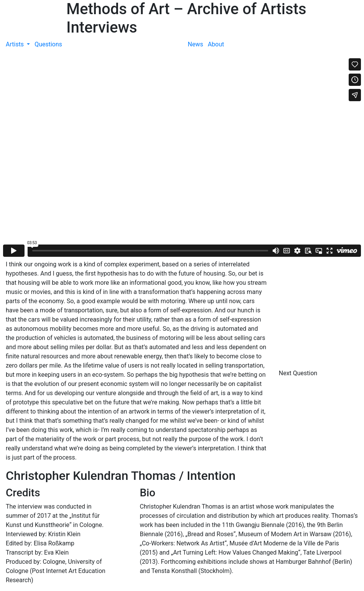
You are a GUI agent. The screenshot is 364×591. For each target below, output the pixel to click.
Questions (48, 44)
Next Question (299, 373)
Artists (16, 44)
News (195, 44)
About (216, 44)
